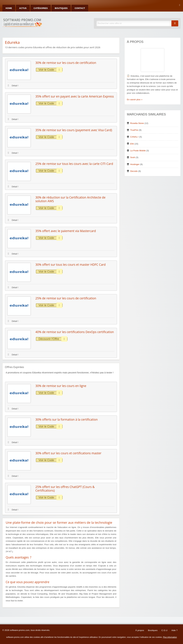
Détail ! (13, 86)
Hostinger (135, 164)
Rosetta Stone (137, 123)
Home (9, 8)
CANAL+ (134, 137)
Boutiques (61, 8)
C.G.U (165, 630)
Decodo (134, 171)
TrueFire (134, 130)
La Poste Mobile (138, 151)
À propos (140, 630)
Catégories (41, 8)
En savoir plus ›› (135, 100)
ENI (132, 144)
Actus (23, 8)
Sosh (133, 157)
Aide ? (174, 630)
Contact (80, 8)
